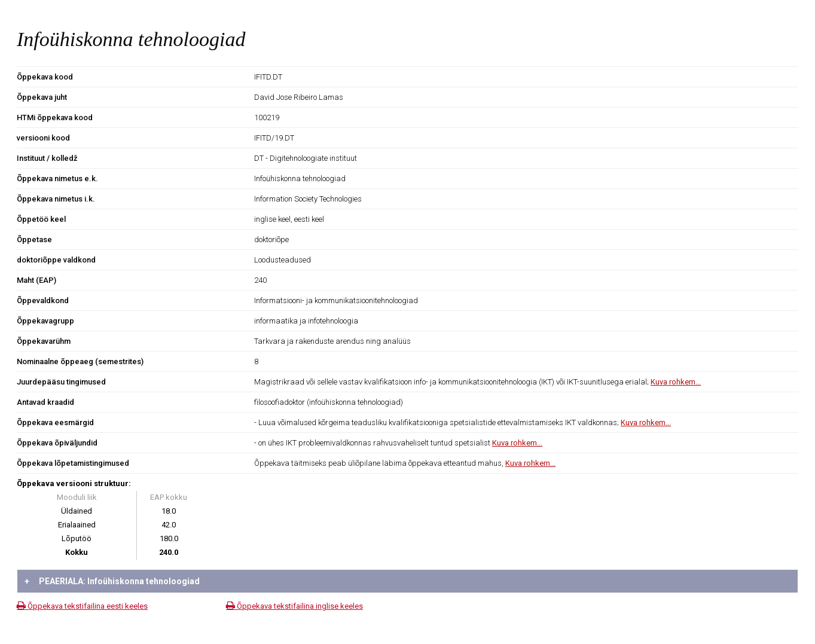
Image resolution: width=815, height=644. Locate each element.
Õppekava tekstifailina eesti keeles (82, 606)
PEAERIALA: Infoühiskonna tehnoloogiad (112, 581)
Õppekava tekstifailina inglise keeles (294, 606)
